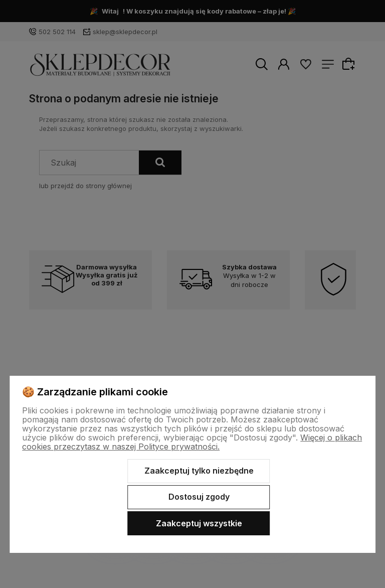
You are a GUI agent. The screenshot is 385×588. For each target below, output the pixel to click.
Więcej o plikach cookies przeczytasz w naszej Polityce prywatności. (192, 442)
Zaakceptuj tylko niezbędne (199, 471)
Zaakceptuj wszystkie (199, 523)
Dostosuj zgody (199, 497)
